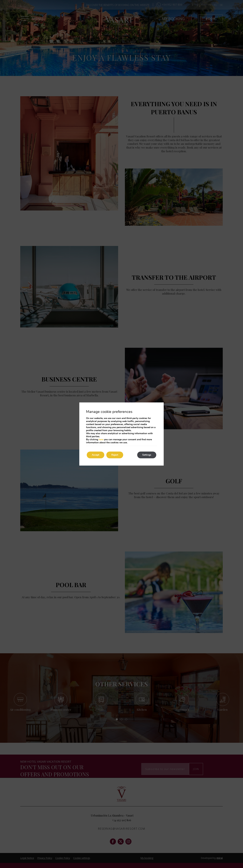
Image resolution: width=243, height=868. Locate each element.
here (101, 439)
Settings (147, 455)
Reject (115, 455)
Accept (96, 455)
